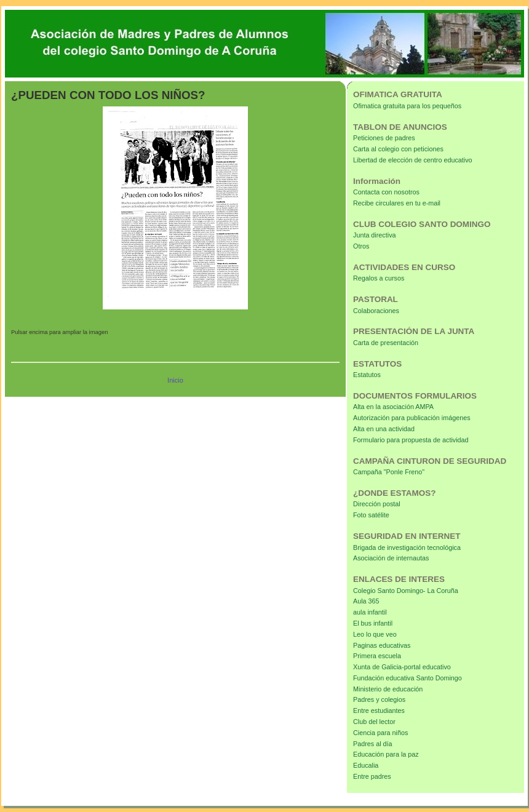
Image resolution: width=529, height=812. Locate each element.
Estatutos (367, 375)
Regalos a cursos (379, 278)
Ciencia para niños (380, 733)
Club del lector (374, 722)
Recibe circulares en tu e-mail (397, 203)
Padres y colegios (379, 699)
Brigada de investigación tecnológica (407, 547)
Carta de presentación (386, 343)
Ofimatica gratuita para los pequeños (407, 106)
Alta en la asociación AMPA (393, 407)
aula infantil (370, 612)
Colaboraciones (376, 311)
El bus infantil (373, 623)
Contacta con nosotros (386, 192)
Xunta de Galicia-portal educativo (402, 667)
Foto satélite (371, 515)
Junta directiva (375, 235)
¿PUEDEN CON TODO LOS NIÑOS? (108, 95)
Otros (361, 246)
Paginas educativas (382, 645)
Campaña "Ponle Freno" (389, 472)
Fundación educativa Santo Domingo (408, 678)
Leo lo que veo (375, 634)
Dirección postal (377, 504)
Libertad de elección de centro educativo (413, 160)
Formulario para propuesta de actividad (411, 440)
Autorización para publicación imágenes (412, 418)
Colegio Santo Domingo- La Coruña (406, 591)
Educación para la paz (386, 754)
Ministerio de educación (388, 689)
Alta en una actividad (384, 429)
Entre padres (372, 776)
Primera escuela (377, 656)
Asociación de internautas (391, 558)
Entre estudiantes (379, 710)
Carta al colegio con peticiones (398, 149)
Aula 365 (366, 601)
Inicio (175, 380)
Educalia (366, 765)
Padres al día (373, 744)
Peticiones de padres (384, 138)
